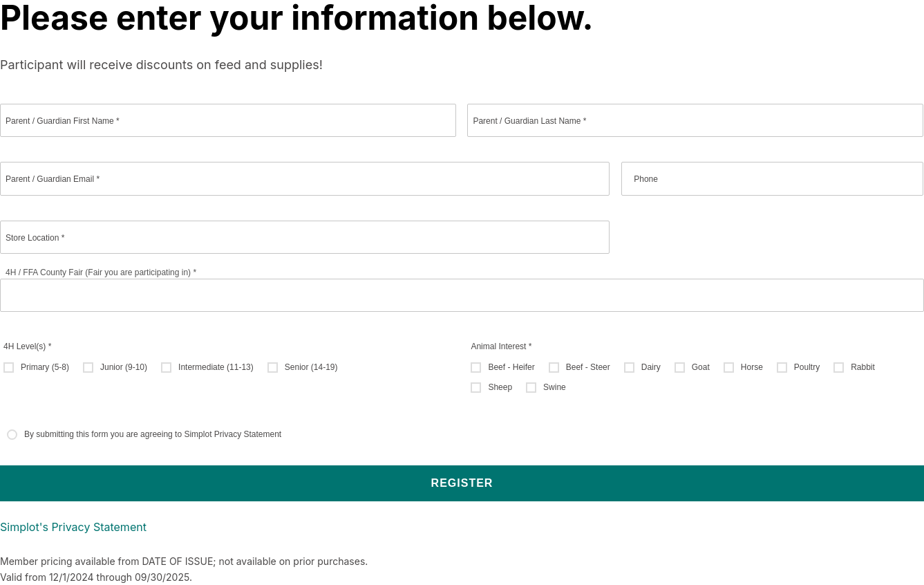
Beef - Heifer (511, 367)
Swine (555, 387)
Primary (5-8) (45, 367)
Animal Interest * (501, 346)
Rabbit (863, 367)
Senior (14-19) (311, 367)
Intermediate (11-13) (216, 367)
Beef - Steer (588, 367)
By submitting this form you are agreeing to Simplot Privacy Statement (153, 434)
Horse (752, 367)
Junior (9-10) (124, 367)
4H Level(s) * (27, 346)
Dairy (651, 367)
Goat (701, 367)
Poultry (807, 367)
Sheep (500, 387)
